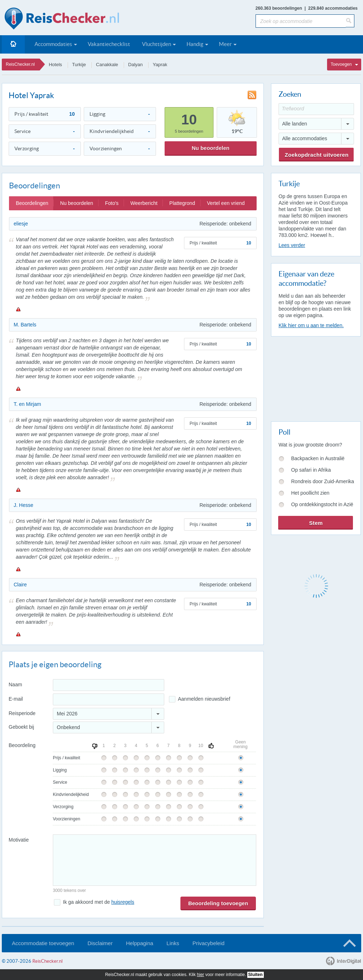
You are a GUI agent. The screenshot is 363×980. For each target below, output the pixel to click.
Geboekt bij (21, 727)
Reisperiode (22, 713)
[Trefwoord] (316, 109)
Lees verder (292, 245)
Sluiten (256, 975)
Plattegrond (182, 203)
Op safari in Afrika (311, 470)
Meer (225, 44)
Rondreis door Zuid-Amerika (323, 481)
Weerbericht (144, 203)
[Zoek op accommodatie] (301, 21)
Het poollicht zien (310, 493)
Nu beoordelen (210, 148)
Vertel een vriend (226, 203)
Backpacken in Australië (318, 458)
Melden (18, 309)
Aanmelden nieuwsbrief (204, 699)
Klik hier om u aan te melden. (311, 325)
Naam (15, 684)
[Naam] (109, 685)
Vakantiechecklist (109, 44)
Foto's (112, 203)
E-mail (16, 699)
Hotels (56, 65)
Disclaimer (100, 943)
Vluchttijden (157, 44)
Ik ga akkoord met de (98, 902)
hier (201, 975)
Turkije (79, 65)
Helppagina (139, 943)
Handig (195, 44)
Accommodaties (53, 44)
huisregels (123, 902)
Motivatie (19, 840)
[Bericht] (155, 860)
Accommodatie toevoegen (43, 943)
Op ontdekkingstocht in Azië (322, 504)
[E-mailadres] (109, 699)
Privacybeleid (208, 943)
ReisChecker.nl (20, 64)
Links (173, 943)
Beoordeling (22, 745)
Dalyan (135, 65)
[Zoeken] (350, 21)
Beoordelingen (32, 203)
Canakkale (107, 65)
